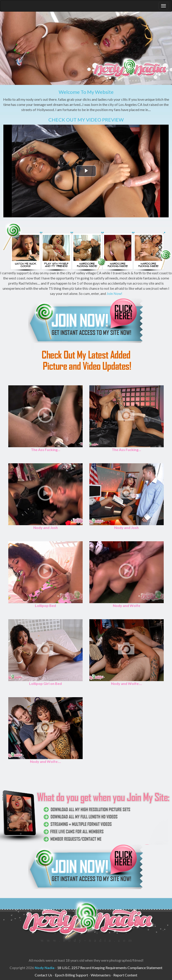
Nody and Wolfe (127, 605)
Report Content (125, 975)
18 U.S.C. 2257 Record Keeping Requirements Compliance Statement (110, 968)
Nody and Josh (46, 528)
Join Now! (114, 293)
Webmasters (101, 975)
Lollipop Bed (45, 605)
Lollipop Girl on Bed (45, 683)
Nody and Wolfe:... (127, 683)
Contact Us (43, 975)
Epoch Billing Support (71, 975)
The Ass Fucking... (46, 450)
